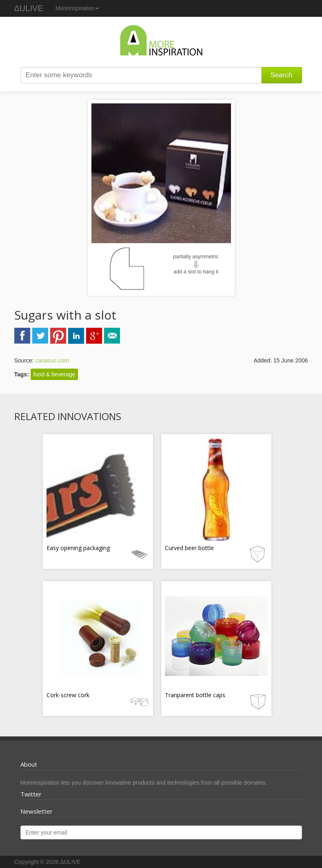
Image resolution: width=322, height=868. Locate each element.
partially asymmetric (196, 257)
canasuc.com (52, 360)
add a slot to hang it (196, 272)
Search (282, 75)
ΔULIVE (29, 8)
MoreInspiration (77, 8)
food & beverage (54, 374)
